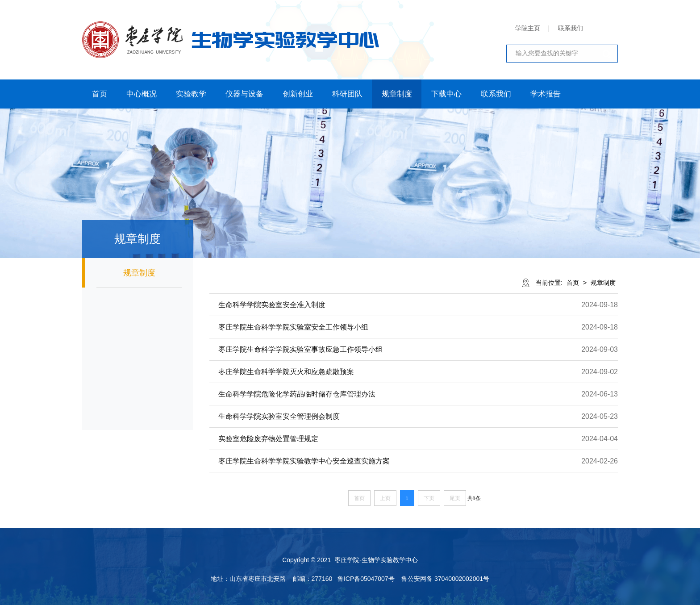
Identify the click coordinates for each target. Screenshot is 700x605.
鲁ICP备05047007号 (366, 579)
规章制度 (397, 94)
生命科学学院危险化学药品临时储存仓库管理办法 (297, 394)
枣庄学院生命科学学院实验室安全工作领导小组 (293, 327)
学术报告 (546, 94)
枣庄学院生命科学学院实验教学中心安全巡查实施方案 (304, 461)
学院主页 (528, 28)
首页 (100, 94)
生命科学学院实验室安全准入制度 (272, 305)
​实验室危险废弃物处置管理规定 (268, 439)
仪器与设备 (244, 94)
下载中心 (446, 94)
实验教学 (191, 94)
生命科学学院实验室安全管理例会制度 (279, 416)
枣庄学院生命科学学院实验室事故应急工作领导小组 (300, 349)
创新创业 (298, 94)
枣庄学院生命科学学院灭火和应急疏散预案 (286, 372)
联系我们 (571, 28)
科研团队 (347, 94)
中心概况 (142, 94)
